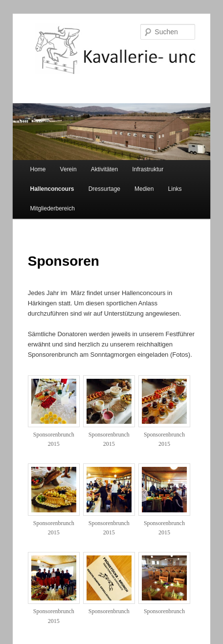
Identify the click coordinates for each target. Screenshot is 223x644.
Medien (144, 189)
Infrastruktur (148, 169)
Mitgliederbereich (53, 208)
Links (175, 189)
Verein (68, 169)
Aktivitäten (104, 169)
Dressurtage (104, 189)
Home (38, 169)
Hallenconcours (52, 189)
